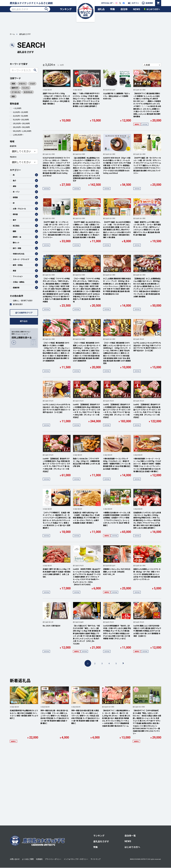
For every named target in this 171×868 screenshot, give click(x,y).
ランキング (66, 9)
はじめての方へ (132, 847)
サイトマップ (96, 859)
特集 (113, 9)
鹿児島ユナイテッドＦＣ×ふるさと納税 (31, 3)
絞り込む (24, 321)
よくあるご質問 (28, 859)
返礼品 (101, 9)
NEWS (137, 9)
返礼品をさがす (101, 841)
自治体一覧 (130, 836)
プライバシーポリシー (53, 859)
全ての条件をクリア (24, 313)
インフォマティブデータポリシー (76, 859)
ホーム (12, 34)
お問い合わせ (15, 859)
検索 (46, 9)
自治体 (124, 9)
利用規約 (39, 859)
